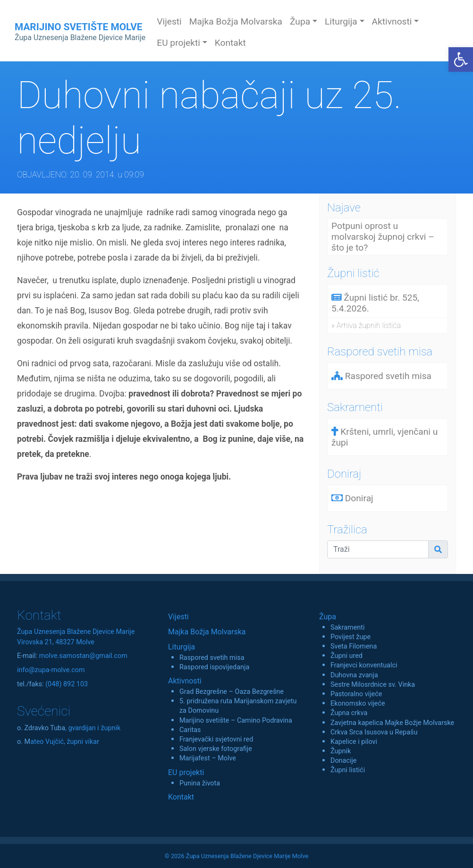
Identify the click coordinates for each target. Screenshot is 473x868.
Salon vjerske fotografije (216, 749)
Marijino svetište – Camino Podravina (236, 721)
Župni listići (348, 770)
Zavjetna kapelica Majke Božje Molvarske (392, 723)
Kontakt (230, 43)
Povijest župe (351, 637)
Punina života (200, 783)
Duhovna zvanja (354, 675)
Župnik (341, 751)
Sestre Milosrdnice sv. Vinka (373, 685)
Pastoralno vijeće (356, 694)
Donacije (344, 761)
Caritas (190, 730)
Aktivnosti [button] (392, 21)
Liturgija (182, 647)
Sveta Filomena (354, 646)
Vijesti (169, 21)
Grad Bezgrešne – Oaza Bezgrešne (232, 692)
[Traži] (378, 549)
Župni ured (346, 656)
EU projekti (186, 772)
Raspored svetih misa (212, 658)
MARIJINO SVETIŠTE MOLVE (80, 32)
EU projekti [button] (178, 43)
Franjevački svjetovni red (216, 739)
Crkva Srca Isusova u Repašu (374, 732)
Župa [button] (300, 21)
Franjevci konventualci (364, 665)
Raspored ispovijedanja (214, 667)
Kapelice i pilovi (354, 742)
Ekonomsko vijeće (358, 704)
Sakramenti (348, 628)
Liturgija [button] (341, 21)
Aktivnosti (185, 681)
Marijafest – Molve (208, 758)
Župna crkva (349, 713)
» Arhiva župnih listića (366, 325)
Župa (328, 617)
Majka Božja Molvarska (236, 21)
